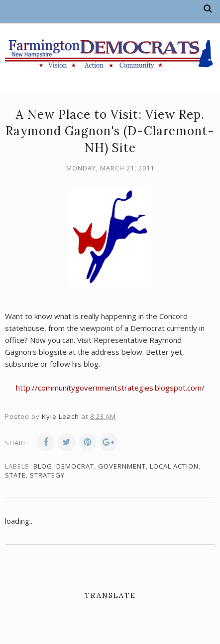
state (15, 475)
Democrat (75, 466)
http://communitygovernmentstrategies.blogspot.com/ (110, 388)
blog (43, 466)
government (122, 466)
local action (174, 466)
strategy (47, 475)
